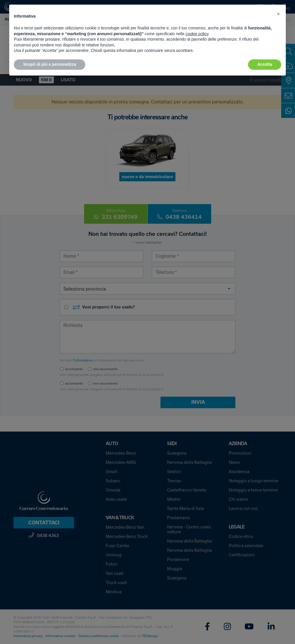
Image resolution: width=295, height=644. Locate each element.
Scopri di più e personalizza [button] (50, 64)
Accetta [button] (265, 64)
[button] (278, 14)
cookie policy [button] (197, 34)
